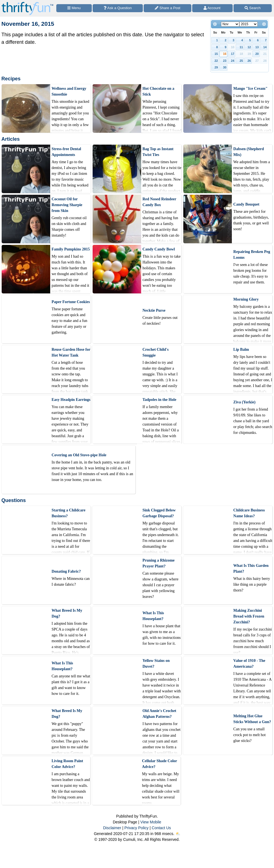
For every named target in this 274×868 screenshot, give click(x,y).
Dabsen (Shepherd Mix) (248, 152)
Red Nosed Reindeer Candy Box (159, 202)
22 (216, 61)
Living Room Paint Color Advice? (67, 764)
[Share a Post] (168, 8)
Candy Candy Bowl (159, 249)
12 (249, 47)
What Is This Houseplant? (153, 616)
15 (216, 54)
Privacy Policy (136, 828)
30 (225, 67)
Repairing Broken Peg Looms (252, 255)
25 (241, 61)
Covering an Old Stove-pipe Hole (79, 455)
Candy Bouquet (246, 204)
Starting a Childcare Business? (68, 513)
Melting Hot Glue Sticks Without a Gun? (252, 719)
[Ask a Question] (118, 8)
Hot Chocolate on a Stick (158, 91)
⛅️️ (178, 834)
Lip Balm (241, 349)
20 (257, 54)
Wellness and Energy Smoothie (69, 91)
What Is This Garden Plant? (251, 569)
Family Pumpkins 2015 (71, 249)
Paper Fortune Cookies (71, 302)
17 (233, 54)
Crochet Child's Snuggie (156, 352)
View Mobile (151, 822)
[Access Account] (212, 8)
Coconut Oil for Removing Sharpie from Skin (67, 205)
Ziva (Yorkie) (244, 402)
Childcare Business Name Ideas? (249, 513)
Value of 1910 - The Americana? (249, 664)
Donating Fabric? (66, 571)
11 (241, 47)
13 (257, 47)
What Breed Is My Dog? (67, 613)
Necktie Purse (154, 310)
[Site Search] (253, 8)
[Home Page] (27, 3)
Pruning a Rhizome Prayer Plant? (159, 563)
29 (216, 67)
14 (265, 47)
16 (225, 54)
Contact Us (161, 828)
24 (233, 61)
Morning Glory (246, 299)
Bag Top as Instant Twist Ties (158, 152)
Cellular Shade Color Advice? (159, 764)
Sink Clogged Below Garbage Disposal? (159, 513)
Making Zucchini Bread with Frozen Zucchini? (249, 616)
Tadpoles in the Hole (159, 400)
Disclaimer (112, 828)
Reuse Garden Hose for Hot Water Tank (71, 352)
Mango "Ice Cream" (250, 89)
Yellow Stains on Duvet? (156, 664)
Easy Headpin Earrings (71, 400)
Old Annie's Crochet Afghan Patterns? (159, 714)
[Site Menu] (74, 8)
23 (225, 61)
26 (249, 61)
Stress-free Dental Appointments (66, 152)
